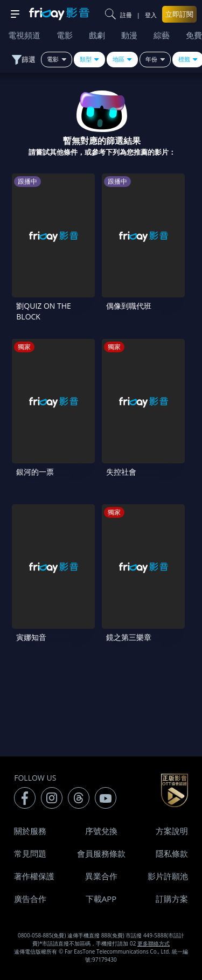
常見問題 (30, 853)
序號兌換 (101, 831)
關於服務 (30, 831)
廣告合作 (30, 899)
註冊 (126, 15)
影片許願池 (168, 876)
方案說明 (172, 831)
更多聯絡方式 (154, 943)
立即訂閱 (179, 14)
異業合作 (101, 876)
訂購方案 (172, 899)
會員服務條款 (101, 853)
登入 (151, 15)
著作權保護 (34, 876)
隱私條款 (172, 853)
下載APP (101, 899)
